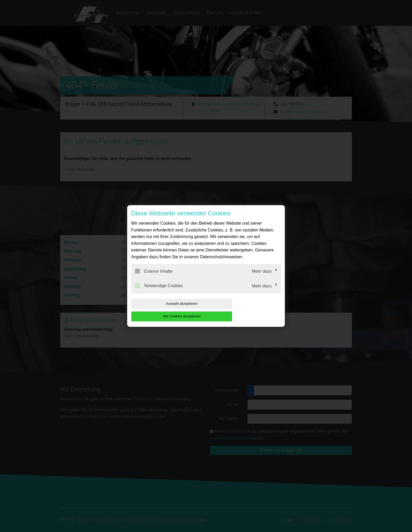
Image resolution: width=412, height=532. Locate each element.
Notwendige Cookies (159, 292)
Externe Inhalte (154, 277)
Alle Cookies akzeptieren (247, 310)
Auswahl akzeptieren (165, 310)
